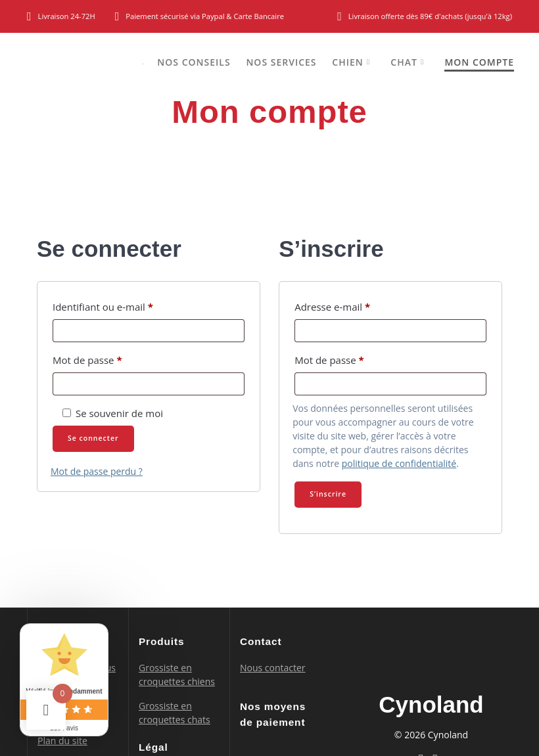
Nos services (281, 62)
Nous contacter (273, 668)
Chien (347, 62)
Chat (404, 62)
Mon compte (479, 62)
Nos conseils (194, 62)
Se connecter (93, 438)
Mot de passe (112, 358)
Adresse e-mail (358, 305)
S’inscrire (328, 494)
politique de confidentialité (399, 463)
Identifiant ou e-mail (128, 305)
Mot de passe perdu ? (97, 471)
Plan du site (62, 741)
